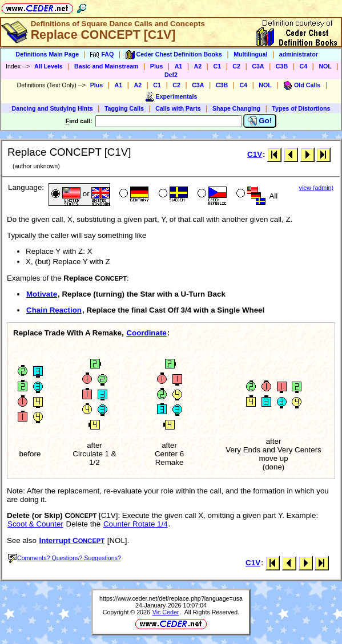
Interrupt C (72, 540)
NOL (325, 66)
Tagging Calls (124, 108)
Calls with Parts (178, 108)
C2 (236, 66)
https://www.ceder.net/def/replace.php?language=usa (171, 598)
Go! (260, 121)
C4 (303, 66)
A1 (179, 66)
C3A (258, 66)
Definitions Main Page (47, 54)
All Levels (49, 66)
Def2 (171, 75)
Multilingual (250, 54)
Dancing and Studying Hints (53, 108)
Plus (157, 66)
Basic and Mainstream (106, 66)
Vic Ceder (166, 612)
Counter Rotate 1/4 (136, 524)
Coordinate (146, 333)
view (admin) (316, 188)
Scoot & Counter (35, 524)
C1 (217, 66)
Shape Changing (236, 108)
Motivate (42, 294)
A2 (198, 66)
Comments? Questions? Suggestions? (65, 558)
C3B (282, 66)
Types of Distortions (301, 108)
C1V (255, 154)
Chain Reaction (54, 310)
